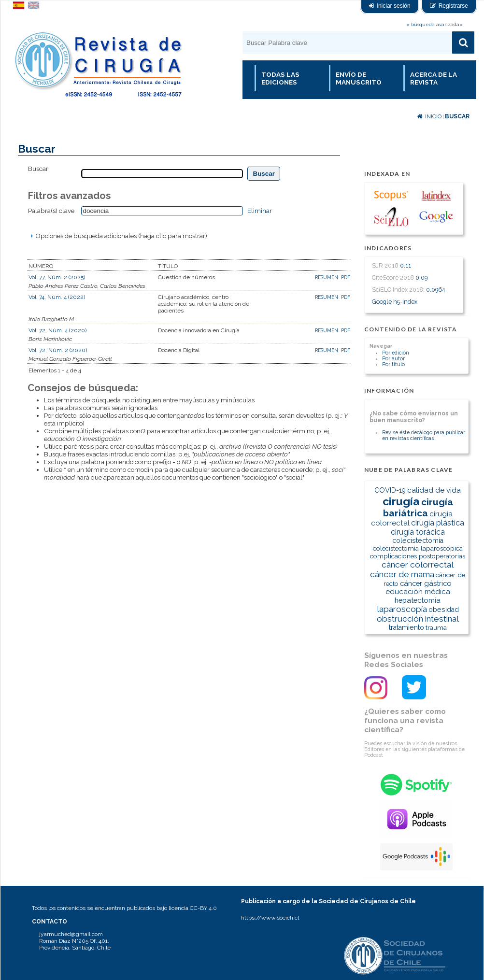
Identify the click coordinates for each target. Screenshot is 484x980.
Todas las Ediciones (280, 78)
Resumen (327, 277)
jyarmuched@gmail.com (71, 934)
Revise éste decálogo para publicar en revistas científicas (424, 435)
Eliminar (260, 211)
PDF (346, 277)
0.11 (406, 265)
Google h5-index (395, 302)
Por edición (396, 353)
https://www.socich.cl (270, 918)
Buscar (457, 116)
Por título (393, 364)
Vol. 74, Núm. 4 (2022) (57, 297)
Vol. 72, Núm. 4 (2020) (57, 330)
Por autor (393, 358)
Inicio (429, 116)
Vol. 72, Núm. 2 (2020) (58, 350)
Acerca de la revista (434, 78)
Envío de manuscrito (359, 78)
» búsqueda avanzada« (434, 24)
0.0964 (435, 290)
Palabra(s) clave (51, 211)
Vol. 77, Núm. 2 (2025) (57, 277)
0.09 (421, 277)
